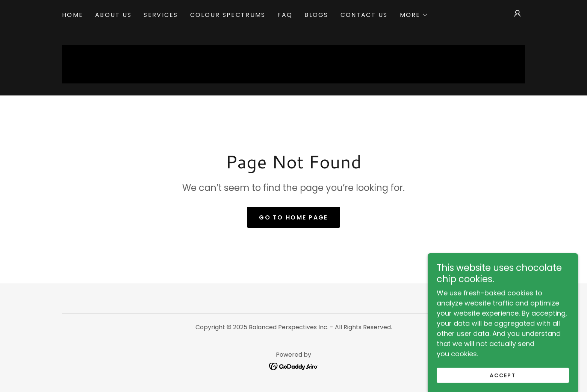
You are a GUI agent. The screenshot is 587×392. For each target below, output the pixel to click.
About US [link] (113, 15)
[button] (414, 15)
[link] (294, 366)
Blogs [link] (316, 15)
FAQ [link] (285, 15)
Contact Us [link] (364, 15)
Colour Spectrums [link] (228, 15)
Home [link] (73, 15)
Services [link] (161, 15)
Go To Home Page (293, 217)
